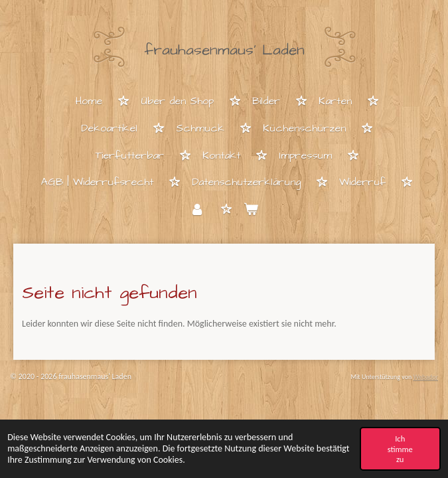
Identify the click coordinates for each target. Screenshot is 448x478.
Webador (425, 377)
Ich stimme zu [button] (400, 449)
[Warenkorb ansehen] (251, 210)
